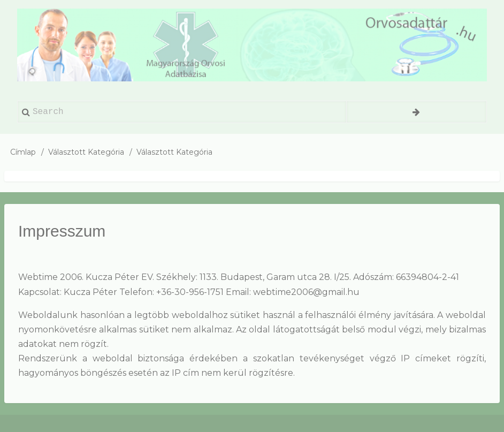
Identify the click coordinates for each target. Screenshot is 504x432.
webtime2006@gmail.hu (306, 292)
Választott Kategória (86, 152)
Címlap (23, 152)
